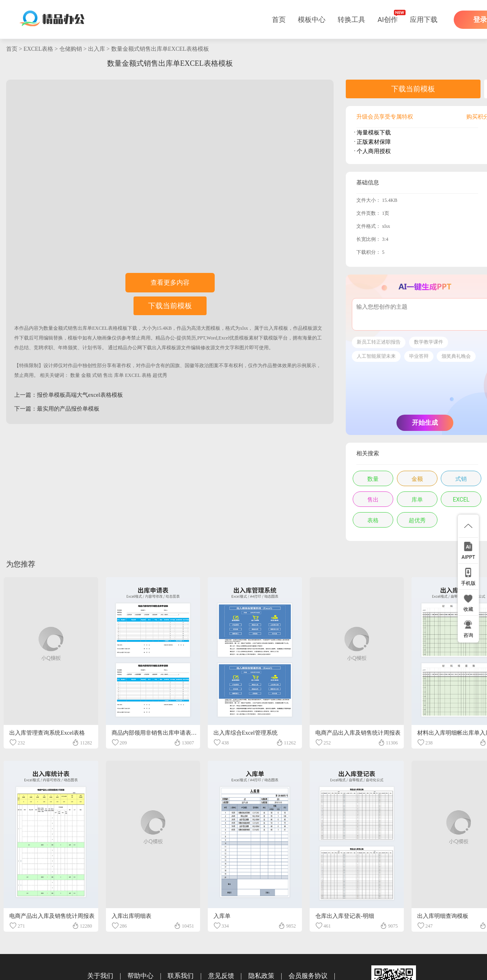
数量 (75, 375)
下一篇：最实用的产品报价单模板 (57, 409)
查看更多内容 (170, 282)
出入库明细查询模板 (443, 916)
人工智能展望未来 (376, 356)
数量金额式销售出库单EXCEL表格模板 (160, 49)
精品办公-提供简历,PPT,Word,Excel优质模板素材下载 (212, 338)
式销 (97, 375)
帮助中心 (140, 976)
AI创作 (388, 19)
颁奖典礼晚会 (456, 356)
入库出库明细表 (131, 916)
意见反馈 (221, 976)
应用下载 (424, 19)
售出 (108, 375)
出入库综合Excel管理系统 (246, 733)
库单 (119, 375)
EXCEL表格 (38, 49)
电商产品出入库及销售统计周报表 (358, 733)
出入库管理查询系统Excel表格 (47, 733)
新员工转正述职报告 (379, 342)
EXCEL (133, 375)
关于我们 (100, 976)
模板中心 (312, 19)
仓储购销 (71, 49)
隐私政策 (261, 976)
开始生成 (425, 423)
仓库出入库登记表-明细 (345, 916)
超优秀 (160, 375)
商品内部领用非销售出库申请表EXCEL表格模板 (172, 733)
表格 (147, 375)
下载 (132, 328)
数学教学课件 (429, 342)
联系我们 (181, 976)
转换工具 (351, 19)
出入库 (97, 49)
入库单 (222, 916)
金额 (86, 375)
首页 (279, 19)
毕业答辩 (419, 356)
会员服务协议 (308, 976)
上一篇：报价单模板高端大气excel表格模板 (69, 395)
